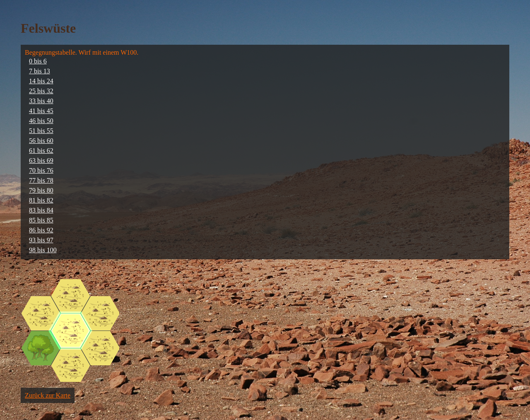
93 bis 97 (41, 240)
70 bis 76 (41, 170)
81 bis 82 (41, 200)
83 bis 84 (41, 210)
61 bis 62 (41, 151)
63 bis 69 (41, 161)
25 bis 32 (41, 91)
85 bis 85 (41, 220)
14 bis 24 (41, 81)
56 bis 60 (41, 141)
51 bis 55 (41, 131)
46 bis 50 (41, 121)
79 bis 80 (41, 190)
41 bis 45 (41, 111)
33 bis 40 (41, 101)
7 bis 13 (40, 71)
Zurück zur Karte (48, 395)
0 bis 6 (38, 61)
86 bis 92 (41, 230)
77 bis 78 (41, 180)
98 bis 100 (43, 250)
